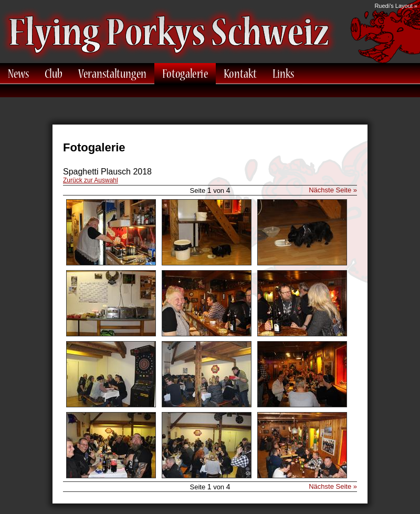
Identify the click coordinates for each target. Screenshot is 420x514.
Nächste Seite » (333, 190)
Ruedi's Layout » (396, 6)
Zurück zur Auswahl (91, 180)
